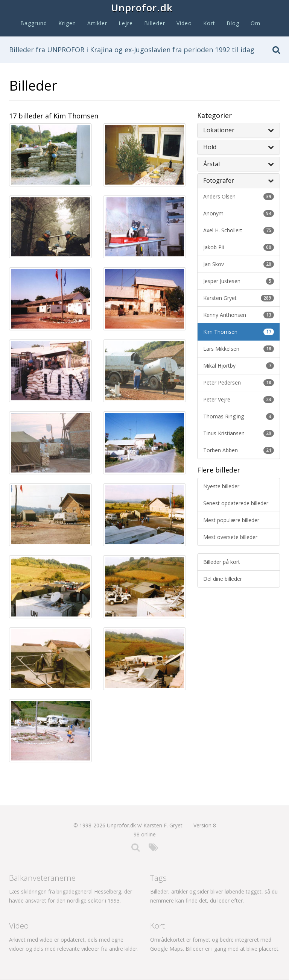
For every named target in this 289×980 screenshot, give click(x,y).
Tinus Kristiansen (239, 433)
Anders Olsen (239, 196)
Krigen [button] (67, 23)
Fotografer (239, 180)
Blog (233, 23)
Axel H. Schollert (239, 230)
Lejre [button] (126, 23)
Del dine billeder (223, 579)
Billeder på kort (222, 562)
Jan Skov (239, 264)
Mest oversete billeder (230, 537)
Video (184, 23)
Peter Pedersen (239, 382)
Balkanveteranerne (42, 878)
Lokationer (239, 130)
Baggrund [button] (34, 23)
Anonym (239, 213)
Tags (158, 878)
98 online (145, 834)
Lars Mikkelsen (239, 349)
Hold (239, 147)
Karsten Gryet (239, 298)
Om (256, 23)
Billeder (155, 23)
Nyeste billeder (221, 486)
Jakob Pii (239, 247)
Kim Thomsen (239, 332)
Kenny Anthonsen (239, 315)
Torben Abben (239, 450)
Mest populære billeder (231, 520)
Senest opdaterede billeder (236, 503)
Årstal (239, 164)
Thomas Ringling (239, 416)
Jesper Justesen (239, 281)
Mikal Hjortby (239, 366)
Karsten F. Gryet (163, 825)
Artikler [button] (97, 23)
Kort (209, 23)
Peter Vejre (239, 399)
